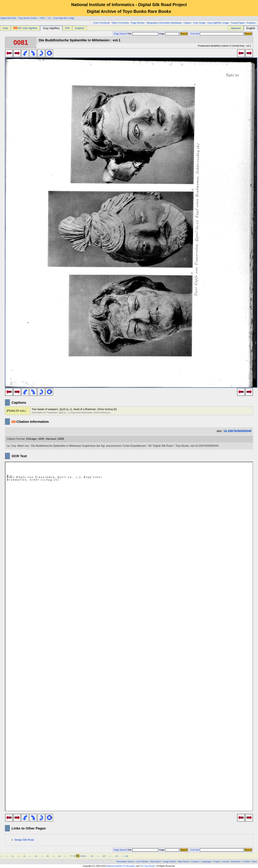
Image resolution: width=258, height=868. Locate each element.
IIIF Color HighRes (25, 28)
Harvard (51, 439)
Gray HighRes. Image (218, 23)
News (254, 861)
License (225, 861)
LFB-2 (42, 18)
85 (84, 856)
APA (41, 439)
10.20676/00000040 (237, 431)
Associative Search (125, 861)
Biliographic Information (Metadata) (164, 23)
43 (48, 856)
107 (104, 856)
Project (217, 861)
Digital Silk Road (8, 18)
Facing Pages (238, 23)
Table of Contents (120, 23)
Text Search (156, 861)
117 (117, 856)
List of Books (142, 861)
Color (5, 28)
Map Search (184, 861)
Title (143, 34)
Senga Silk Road (24, 840)
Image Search (170, 861)
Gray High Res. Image (64, 18)
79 (74, 856)
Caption (187, 23)
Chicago (31, 439)
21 (24, 856)
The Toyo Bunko (148, 866)
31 (36, 856)
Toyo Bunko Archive (28, 18)
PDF (67, 28)
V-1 (49, 18)
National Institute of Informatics (121, 866)
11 (13, 856)
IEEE (61, 439)
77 (71, 856)
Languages (206, 861)
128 (126, 856)
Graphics (251, 23)
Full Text (195, 34)
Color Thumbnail (101, 23)
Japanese (236, 28)
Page (169, 34)
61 (59, 856)
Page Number (138, 23)
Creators (195, 861)
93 (92, 856)
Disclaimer (236, 861)
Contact (246, 861)
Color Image (199, 23)
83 (82, 856)
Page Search (120, 34)
